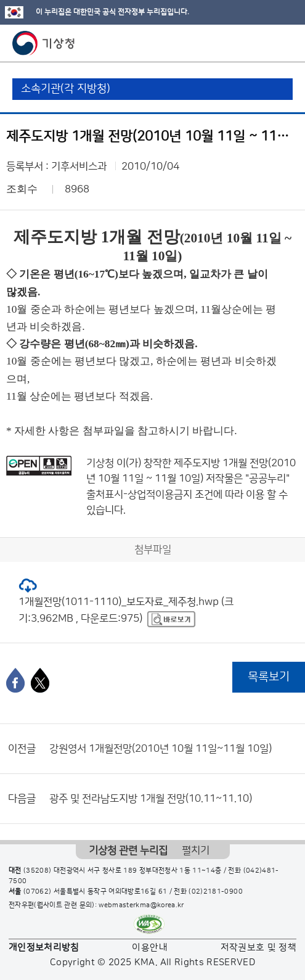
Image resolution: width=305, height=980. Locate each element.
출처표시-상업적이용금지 (140, 495)
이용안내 (149, 948)
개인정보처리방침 (44, 948)
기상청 (44, 43)
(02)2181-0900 (216, 892)
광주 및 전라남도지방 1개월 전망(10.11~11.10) (151, 799)
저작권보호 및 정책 (259, 948)
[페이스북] (15, 680)
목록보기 (269, 677)
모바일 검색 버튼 (265, 43)
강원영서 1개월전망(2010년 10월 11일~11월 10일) (161, 749)
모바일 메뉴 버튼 (285, 43)
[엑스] (40, 680)
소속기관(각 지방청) (66, 89)
